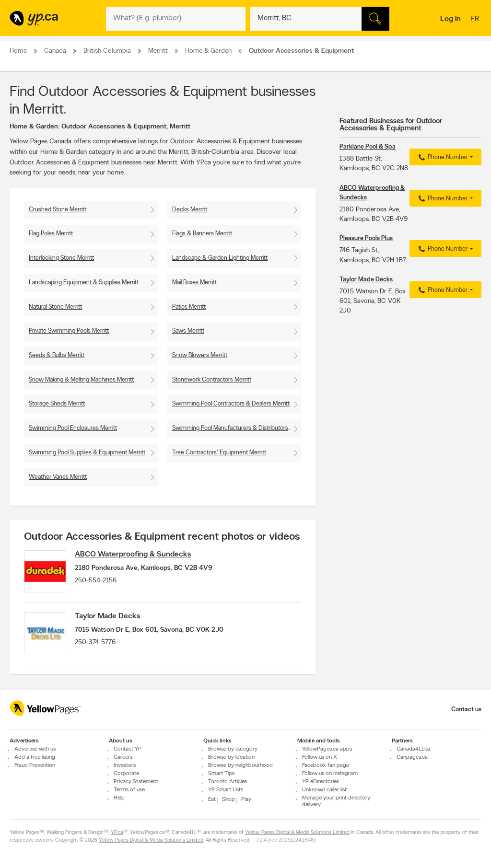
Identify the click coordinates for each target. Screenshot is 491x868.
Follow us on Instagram (330, 774)
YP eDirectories (321, 782)
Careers (123, 757)
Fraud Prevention (35, 765)
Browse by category (233, 749)
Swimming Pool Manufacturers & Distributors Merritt (237, 428)
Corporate (126, 774)
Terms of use (129, 790)
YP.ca (117, 833)
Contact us (466, 710)
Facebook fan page (326, 765)
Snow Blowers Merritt (200, 355)
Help (119, 798)
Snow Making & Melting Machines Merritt (81, 380)
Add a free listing (35, 757)
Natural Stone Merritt (55, 307)
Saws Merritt (188, 331)
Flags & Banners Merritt (202, 234)
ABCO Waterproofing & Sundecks (135, 555)
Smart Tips (221, 774)
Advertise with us (35, 749)
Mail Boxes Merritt (194, 283)
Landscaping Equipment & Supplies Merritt (84, 283)
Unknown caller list (324, 790)
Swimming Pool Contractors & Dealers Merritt (231, 404)
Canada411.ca (413, 749)
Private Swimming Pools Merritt (69, 331)
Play (246, 799)
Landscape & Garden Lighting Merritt (220, 258)
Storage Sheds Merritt (57, 404)
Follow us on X (320, 757)
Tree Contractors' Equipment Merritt (219, 453)
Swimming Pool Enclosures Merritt (73, 428)
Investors (125, 765)
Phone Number (442, 158)
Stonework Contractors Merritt (212, 380)
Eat (212, 799)
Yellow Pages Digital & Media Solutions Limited (297, 833)
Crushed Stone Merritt (58, 210)
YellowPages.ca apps (327, 749)
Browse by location (231, 757)
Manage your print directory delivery (336, 801)
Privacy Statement (136, 782)
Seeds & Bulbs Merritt (57, 355)
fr (476, 20)
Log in (450, 19)
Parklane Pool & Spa (368, 147)
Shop (228, 799)
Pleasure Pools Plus (366, 238)
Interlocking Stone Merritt (61, 258)
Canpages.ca (412, 757)
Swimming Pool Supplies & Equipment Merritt (87, 453)
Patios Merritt (189, 307)
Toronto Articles (228, 782)
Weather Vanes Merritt (58, 477)
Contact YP (128, 749)
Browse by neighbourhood (240, 765)
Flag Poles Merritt (51, 234)
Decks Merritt (190, 210)
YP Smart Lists (226, 790)
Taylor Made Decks (109, 617)
